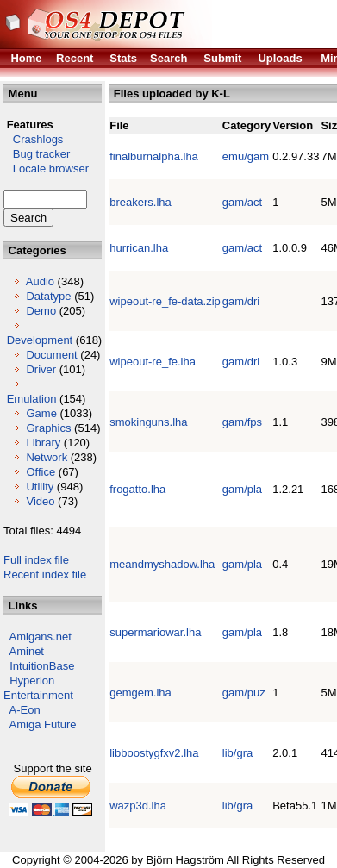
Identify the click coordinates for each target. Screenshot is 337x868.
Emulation (32, 399)
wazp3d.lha (138, 806)
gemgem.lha (140, 693)
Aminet (27, 651)
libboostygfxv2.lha (154, 753)
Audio (40, 281)
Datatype (48, 296)
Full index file (36, 560)
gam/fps (242, 422)
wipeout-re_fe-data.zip (165, 301)
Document (51, 355)
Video (40, 501)
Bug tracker (37, 154)
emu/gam (246, 156)
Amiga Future (43, 724)
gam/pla (242, 489)
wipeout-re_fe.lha (153, 362)
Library (43, 443)
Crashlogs (33, 139)
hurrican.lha (139, 248)
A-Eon (25, 710)
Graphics (48, 428)
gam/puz (244, 693)
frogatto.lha (137, 489)
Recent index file (45, 575)
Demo (41, 311)
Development (40, 340)
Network (47, 457)
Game (41, 413)
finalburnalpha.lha (154, 156)
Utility (40, 487)
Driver (41, 369)
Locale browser (46, 169)
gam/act (242, 202)
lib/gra (237, 753)
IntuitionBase (42, 666)
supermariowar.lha (155, 632)
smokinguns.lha (148, 422)
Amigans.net (41, 637)
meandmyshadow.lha (162, 564)
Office (41, 472)
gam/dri (241, 301)
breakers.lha (140, 202)
